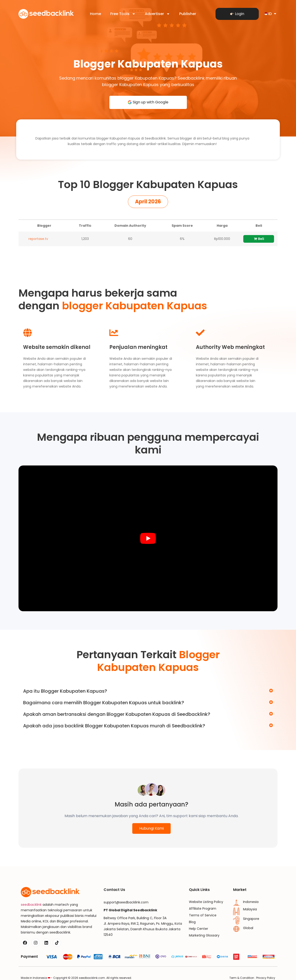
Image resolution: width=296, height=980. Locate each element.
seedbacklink (31, 905)
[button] (148, 202)
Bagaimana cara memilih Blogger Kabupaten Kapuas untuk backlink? (104, 703)
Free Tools (123, 14)
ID (271, 14)
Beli (259, 239)
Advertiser (157, 14)
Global (248, 928)
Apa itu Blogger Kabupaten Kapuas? (65, 691)
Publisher (188, 14)
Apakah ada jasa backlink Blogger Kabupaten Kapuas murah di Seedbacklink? (114, 726)
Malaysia (250, 909)
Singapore (251, 919)
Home (96, 14)
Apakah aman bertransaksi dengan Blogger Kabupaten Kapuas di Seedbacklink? (117, 714)
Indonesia (251, 902)
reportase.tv (38, 239)
